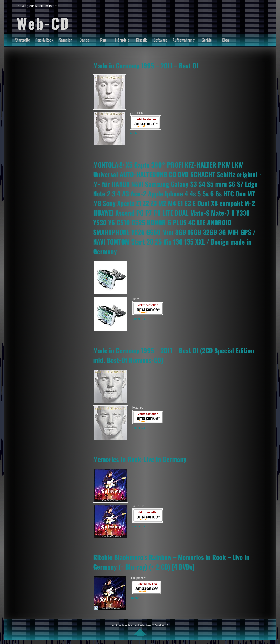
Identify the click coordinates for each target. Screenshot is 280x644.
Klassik (141, 40)
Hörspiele (122, 40)
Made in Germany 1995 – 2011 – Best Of (146, 65)
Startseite (23, 40)
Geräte (207, 40)
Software (160, 40)
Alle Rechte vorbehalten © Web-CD (142, 630)
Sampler (65, 40)
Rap (103, 40)
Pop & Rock (44, 40)
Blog (226, 40)
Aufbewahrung (184, 40)
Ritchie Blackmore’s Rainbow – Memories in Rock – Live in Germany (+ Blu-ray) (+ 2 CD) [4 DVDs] (171, 562)
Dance (84, 40)
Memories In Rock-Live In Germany (140, 459)
